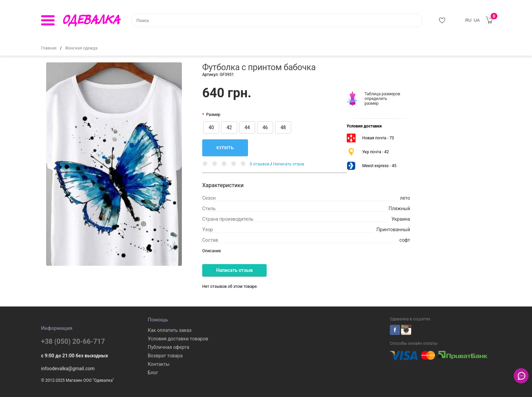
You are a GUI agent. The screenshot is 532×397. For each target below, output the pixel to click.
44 (247, 127)
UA (477, 20)
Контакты (158, 364)
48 (283, 127)
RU (468, 20)
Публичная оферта (168, 347)
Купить (225, 148)
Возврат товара (165, 356)
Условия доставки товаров (178, 339)
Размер (213, 115)
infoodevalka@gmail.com (68, 369)
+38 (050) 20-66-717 (73, 341)
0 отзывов (260, 164)
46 (265, 127)
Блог (153, 373)
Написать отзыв (289, 164)
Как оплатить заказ (169, 330)
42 (229, 127)
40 (211, 127)
